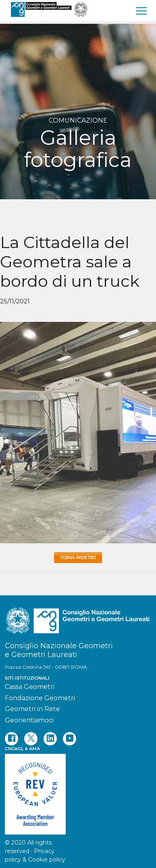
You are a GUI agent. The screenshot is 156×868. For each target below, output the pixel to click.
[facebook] (11, 739)
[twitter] (31, 739)
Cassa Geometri (30, 687)
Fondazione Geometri (40, 698)
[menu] (142, 10)
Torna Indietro (78, 558)
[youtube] (70, 739)
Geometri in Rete (32, 709)
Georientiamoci (29, 720)
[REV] (78, 790)
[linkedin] (50, 739)
